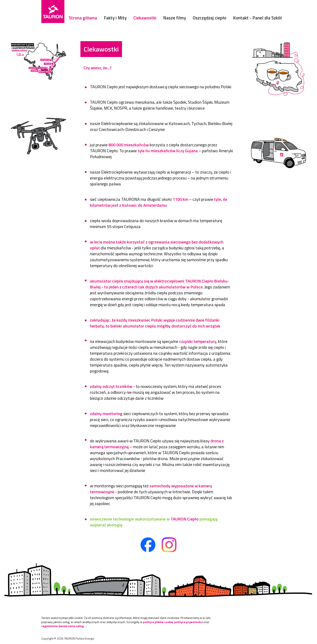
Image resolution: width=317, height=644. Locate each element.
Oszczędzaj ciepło (209, 18)
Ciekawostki (145, 18)
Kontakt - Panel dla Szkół (257, 18)
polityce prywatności (189, 622)
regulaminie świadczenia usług (62, 626)
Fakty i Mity (115, 18)
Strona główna (83, 18)
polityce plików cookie (158, 622)
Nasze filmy (175, 18)
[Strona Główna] (53, 12)
